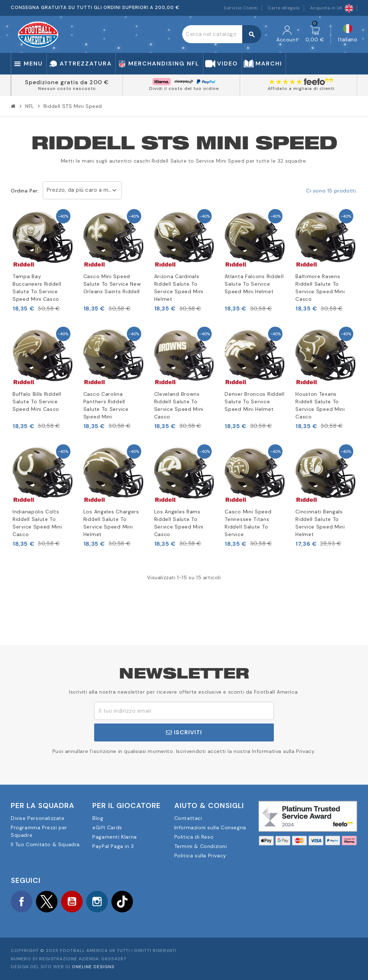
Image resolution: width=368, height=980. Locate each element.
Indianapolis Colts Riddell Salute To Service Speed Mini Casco (37, 523)
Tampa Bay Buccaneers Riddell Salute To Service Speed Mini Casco (37, 288)
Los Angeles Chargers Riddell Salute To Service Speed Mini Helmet (111, 523)
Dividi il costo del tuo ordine (184, 89)
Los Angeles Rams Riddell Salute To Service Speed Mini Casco (179, 523)
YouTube (72, 902)
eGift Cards (107, 827)
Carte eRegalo (284, 8)
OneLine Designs (93, 967)
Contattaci (188, 818)
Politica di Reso (194, 837)
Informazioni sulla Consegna (210, 827)
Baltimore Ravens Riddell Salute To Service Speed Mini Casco (320, 288)
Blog (98, 818)
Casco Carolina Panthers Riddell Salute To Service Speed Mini (106, 405)
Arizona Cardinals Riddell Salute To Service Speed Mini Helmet (179, 288)
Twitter (47, 902)
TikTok (122, 902)
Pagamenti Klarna (115, 837)
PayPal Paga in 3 (113, 846)
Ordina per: (25, 191)
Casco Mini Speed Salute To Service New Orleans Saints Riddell (112, 284)
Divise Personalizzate (38, 818)
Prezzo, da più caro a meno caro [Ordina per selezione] (84, 190)
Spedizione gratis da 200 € (67, 82)
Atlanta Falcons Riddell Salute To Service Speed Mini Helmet (254, 284)
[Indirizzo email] (184, 711)
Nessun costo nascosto (67, 89)
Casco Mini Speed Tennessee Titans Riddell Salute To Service (248, 523)
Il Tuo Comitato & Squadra (45, 844)
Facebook (22, 902)
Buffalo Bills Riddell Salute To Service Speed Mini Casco (37, 401)
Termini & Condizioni (201, 846)
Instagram (97, 902)
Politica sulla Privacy (200, 856)
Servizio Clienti (241, 8)
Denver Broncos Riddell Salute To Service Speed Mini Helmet (254, 401)
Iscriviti (184, 732)
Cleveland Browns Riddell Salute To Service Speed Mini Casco (179, 405)
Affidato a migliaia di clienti (301, 89)
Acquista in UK (332, 8)
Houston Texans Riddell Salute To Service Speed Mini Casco (320, 405)
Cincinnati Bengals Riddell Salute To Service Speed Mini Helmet (320, 523)
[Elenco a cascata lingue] (348, 34)
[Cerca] (222, 34)
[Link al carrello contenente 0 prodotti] (315, 34)
